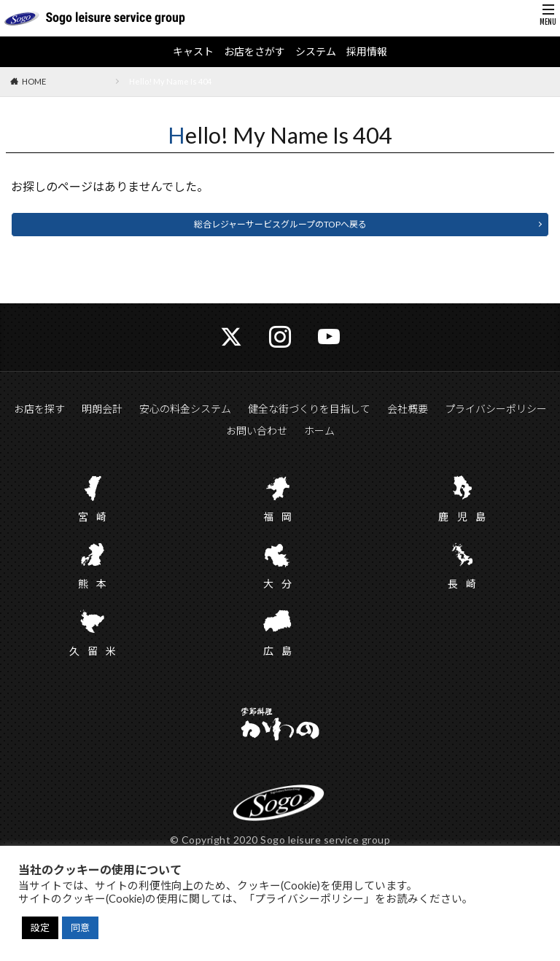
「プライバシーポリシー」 (309, 899)
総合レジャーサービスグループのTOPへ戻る (280, 224)
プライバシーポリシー (496, 409)
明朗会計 (102, 409)
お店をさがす (254, 52)
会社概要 (408, 409)
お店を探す (39, 409)
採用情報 (367, 52)
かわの (280, 725)
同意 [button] (80, 927)
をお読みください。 (424, 899)
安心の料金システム (185, 409)
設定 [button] (40, 927)
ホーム (319, 431)
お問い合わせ (257, 431)
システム (316, 52)
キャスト (193, 52)
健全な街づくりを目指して (309, 409)
